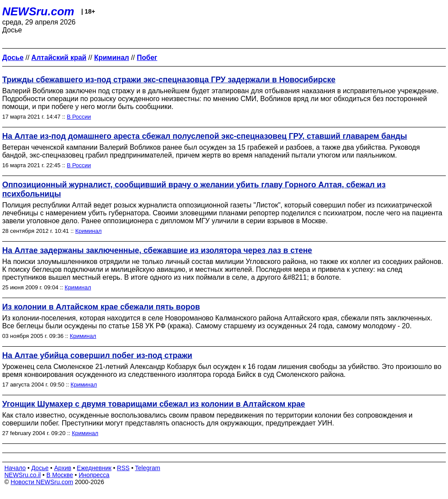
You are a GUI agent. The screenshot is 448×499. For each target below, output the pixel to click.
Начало (15, 468)
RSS (123, 468)
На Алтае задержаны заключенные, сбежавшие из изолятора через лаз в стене (157, 250)
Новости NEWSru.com (42, 482)
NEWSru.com (38, 11)
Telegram (148, 468)
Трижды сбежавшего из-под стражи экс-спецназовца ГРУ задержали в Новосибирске (169, 80)
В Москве (60, 475)
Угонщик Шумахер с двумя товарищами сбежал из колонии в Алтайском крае (154, 404)
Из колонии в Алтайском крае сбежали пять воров (101, 307)
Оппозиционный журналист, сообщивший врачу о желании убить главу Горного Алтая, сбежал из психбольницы (194, 189)
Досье (40, 468)
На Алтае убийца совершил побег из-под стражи (97, 355)
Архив (63, 468)
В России (79, 117)
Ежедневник (94, 468)
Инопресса (94, 475)
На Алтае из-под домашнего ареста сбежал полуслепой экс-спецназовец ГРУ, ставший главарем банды (205, 136)
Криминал (88, 231)
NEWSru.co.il (23, 475)
